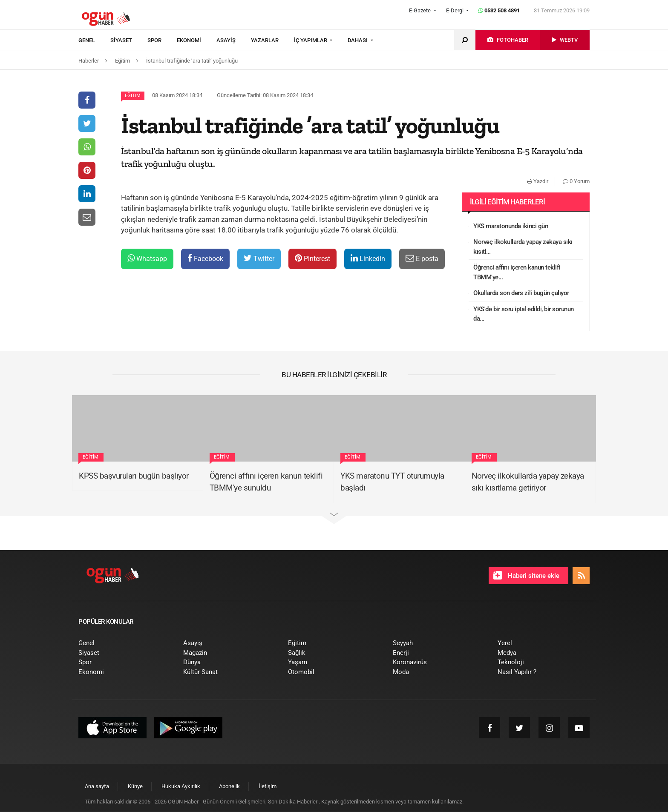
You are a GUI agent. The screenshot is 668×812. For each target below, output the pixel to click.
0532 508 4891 (499, 10)
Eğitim (133, 96)
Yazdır (538, 181)
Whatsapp (147, 258)
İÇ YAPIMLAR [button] (311, 40)
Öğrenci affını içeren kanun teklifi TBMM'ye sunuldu (266, 482)
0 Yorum (576, 181)
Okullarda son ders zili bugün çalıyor (521, 293)
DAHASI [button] (358, 40)
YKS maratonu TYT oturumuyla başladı (392, 482)
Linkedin (368, 258)
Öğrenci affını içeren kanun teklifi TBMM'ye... (517, 272)
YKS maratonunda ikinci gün (511, 226)
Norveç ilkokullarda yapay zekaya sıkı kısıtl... (523, 247)
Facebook (205, 258)
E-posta (422, 258)
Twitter (259, 258)
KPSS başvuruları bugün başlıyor (134, 476)
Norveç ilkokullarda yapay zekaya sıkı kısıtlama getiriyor (528, 482)
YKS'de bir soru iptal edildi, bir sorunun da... (524, 314)
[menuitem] (94, 40)
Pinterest (312, 258)
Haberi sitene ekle (526, 575)
